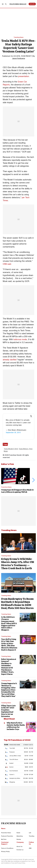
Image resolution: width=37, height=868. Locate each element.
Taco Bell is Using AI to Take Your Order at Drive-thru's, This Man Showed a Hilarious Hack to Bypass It (9, 645)
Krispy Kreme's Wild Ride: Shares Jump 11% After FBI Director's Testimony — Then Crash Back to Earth (18, 564)
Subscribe (32, 4)
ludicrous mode (20, 340)
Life (30, 833)
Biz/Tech (4, 839)
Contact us (20, 850)
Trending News (19, 37)
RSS (30, 848)
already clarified (10, 360)
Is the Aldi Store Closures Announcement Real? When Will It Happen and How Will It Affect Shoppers (9, 623)
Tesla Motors (23, 449)
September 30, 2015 (13, 433)
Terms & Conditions (7, 848)
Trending (32, 836)
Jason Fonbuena (19, 58)
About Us (19, 846)
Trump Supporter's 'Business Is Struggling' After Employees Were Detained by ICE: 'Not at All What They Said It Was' (9, 690)
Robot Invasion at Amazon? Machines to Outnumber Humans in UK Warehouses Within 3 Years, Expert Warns (9, 667)
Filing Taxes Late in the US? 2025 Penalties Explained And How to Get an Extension (8, 711)
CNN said (7, 264)
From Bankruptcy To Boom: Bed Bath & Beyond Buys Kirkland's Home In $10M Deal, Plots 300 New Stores (18, 604)
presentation (24, 77)
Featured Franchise (7, 836)
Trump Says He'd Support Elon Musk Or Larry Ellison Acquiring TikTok (17, 491)
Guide (18, 833)
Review (19, 839)
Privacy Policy (5, 851)
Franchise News (6, 487)
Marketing (20, 836)
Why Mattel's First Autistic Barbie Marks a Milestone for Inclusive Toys (16, 726)
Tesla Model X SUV (11, 449)
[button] (3, 4)
